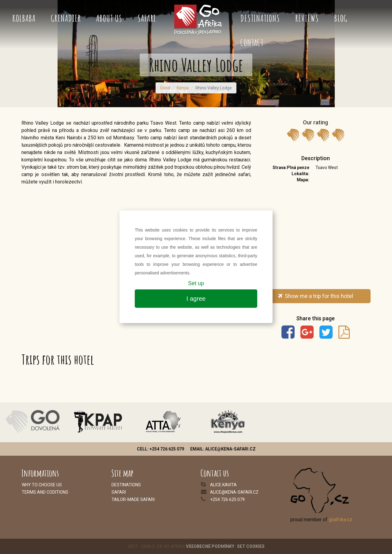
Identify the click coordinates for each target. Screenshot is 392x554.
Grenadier (66, 18)
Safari (147, 18)
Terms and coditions (45, 492)
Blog (341, 18)
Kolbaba (24, 18)
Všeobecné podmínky (210, 546)
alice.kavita (223, 485)
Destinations (260, 18)
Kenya (183, 88)
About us (109, 18)
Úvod (165, 88)
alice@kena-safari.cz (234, 492)
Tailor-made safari (133, 499)
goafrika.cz (340, 520)
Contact (252, 43)
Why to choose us (42, 485)
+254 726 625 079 (227, 499)
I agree (196, 299)
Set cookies (251, 546)
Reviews (307, 18)
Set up (196, 283)
